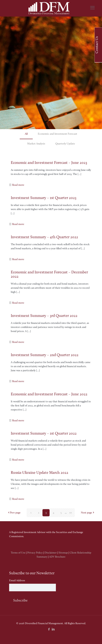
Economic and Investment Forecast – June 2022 (49, 394)
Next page (88, 513)
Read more (18, 185)
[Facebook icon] (49, 630)
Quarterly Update (65, 144)
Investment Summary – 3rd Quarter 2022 (44, 316)
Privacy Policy (35, 553)
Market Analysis (36, 144)
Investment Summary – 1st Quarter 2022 (44, 434)
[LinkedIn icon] (53, 630)
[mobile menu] (92, 8)
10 (71, 513)
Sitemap (63, 553)
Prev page (14, 513)
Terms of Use (18, 553)
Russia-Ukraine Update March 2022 (40, 473)
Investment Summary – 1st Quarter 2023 (44, 198)
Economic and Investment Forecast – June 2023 (49, 163)
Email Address (17, 581)
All (26, 134)
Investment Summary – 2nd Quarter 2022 (45, 355)
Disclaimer (51, 553)
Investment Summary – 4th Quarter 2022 (44, 237)
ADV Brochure (57, 557)
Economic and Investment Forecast (58, 134)
